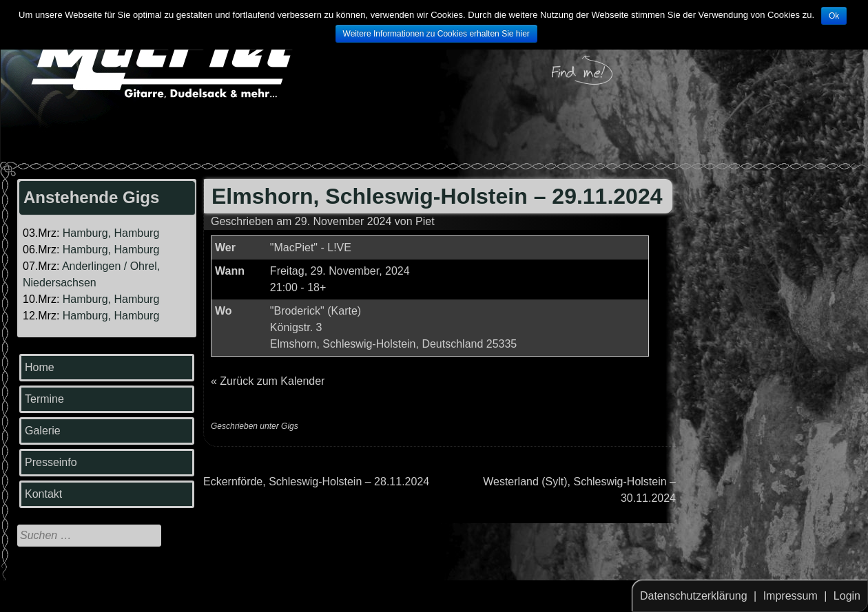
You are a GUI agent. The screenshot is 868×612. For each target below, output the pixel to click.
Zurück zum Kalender (272, 381)
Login (847, 596)
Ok (834, 16)
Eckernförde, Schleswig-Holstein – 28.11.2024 (316, 482)
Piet (425, 221)
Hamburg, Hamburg (111, 233)
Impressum (790, 596)
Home (40, 367)
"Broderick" (297, 311)
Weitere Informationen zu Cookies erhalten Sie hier (436, 34)
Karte (344, 311)
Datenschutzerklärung (694, 596)
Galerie (43, 431)
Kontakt (43, 494)
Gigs (290, 426)
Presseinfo (51, 462)
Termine (44, 399)
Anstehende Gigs (91, 197)
